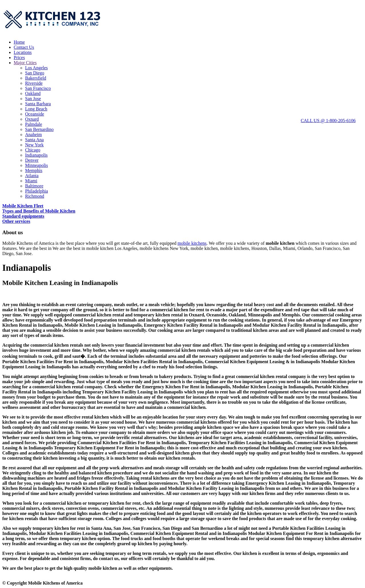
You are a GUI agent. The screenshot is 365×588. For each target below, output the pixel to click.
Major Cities (25, 63)
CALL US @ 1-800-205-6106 (328, 121)
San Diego (35, 73)
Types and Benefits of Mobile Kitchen (39, 211)
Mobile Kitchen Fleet (23, 206)
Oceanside (35, 114)
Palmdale (34, 124)
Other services (16, 221)
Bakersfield (36, 78)
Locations (23, 52)
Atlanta (32, 176)
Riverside (34, 83)
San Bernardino (39, 129)
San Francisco (38, 88)
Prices (19, 57)
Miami (31, 181)
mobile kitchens (192, 243)
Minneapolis (36, 165)
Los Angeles (36, 68)
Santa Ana (34, 140)
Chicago (33, 150)
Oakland (33, 93)
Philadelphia (36, 191)
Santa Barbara (38, 104)
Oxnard (32, 119)
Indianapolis (36, 155)
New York (34, 145)
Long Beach (36, 109)
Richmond (35, 196)
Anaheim (34, 135)
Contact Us (24, 47)
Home (19, 42)
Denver (32, 160)
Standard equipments (23, 216)
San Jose (33, 99)
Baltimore (34, 186)
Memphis (34, 170)
